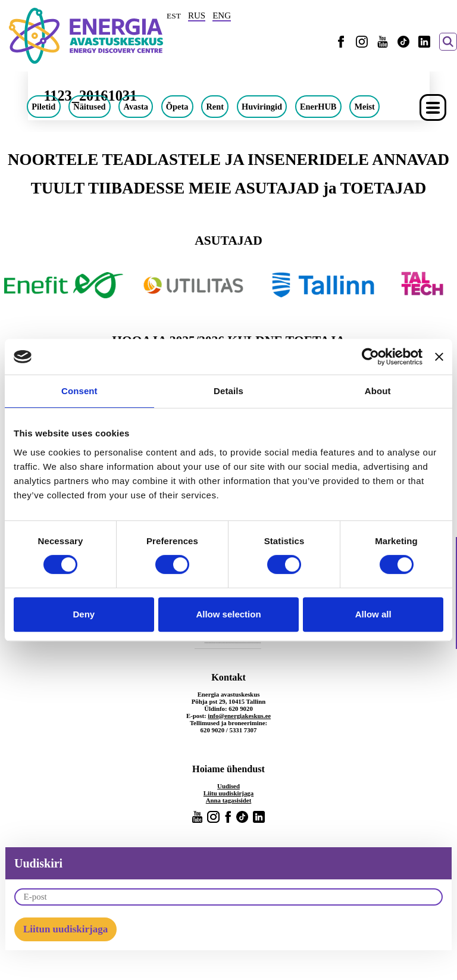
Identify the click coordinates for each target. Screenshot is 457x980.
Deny (84, 614)
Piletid (43, 107)
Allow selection (228, 614)
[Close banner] (439, 357)
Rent (215, 107)
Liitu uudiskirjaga (228, 793)
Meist (364, 107)
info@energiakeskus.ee (239, 716)
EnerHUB (318, 107)
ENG (222, 15)
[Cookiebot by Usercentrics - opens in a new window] (370, 357)
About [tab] (378, 391)
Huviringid (262, 107)
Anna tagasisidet (229, 800)
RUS (197, 15)
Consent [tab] (79, 391)
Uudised (228, 786)
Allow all (373, 614)
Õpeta (177, 107)
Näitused (89, 107)
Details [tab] (228, 391)
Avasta (136, 107)
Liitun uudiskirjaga (65, 929)
